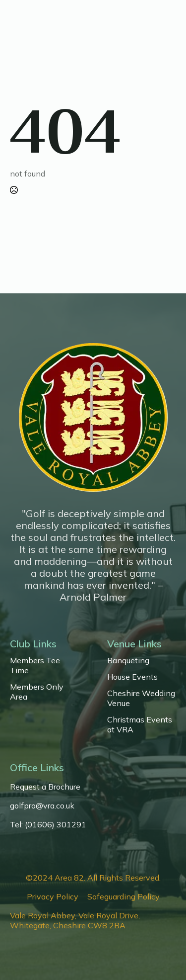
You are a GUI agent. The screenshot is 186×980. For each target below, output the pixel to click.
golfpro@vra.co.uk (42, 805)
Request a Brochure (45, 787)
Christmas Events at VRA (140, 724)
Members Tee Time (35, 665)
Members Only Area (37, 692)
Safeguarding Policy (124, 896)
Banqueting (128, 660)
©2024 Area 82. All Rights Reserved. (93, 878)
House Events (132, 677)
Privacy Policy (53, 896)
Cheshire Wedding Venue (141, 698)
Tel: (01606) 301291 (48, 824)
